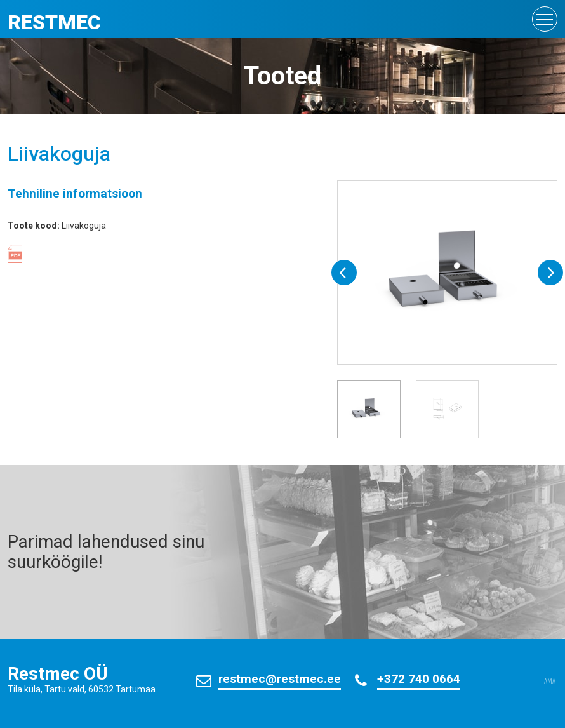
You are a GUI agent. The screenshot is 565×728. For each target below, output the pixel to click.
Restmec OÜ (58, 674)
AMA (550, 682)
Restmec (54, 22)
